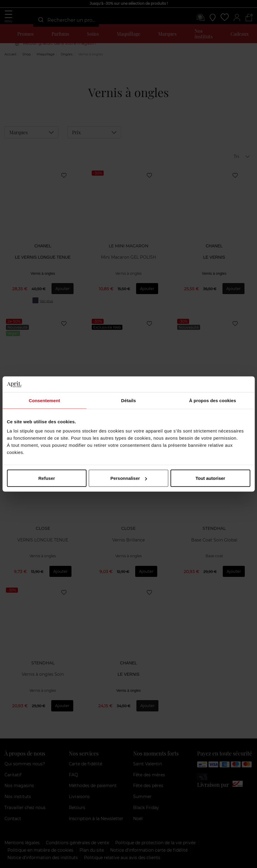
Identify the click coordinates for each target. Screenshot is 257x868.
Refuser (47, 478)
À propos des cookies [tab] (213, 400)
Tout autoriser (210, 478)
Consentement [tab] (44, 400)
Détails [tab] (129, 400)
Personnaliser (129, 478)
